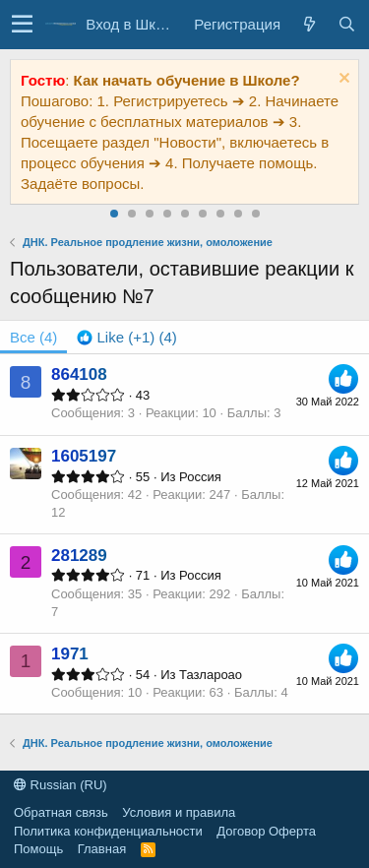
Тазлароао (211, 675)
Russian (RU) (61, 785)
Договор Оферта (266, 831)
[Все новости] (309, 24)
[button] (22, 25)
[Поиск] (346, 24)
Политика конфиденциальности (108, 831)
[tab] (126, 337)
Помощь (38, 849)
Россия (200, 477)
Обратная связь (61, 812)
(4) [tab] (33, 337)
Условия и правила (179, 812)
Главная (102, 849)
